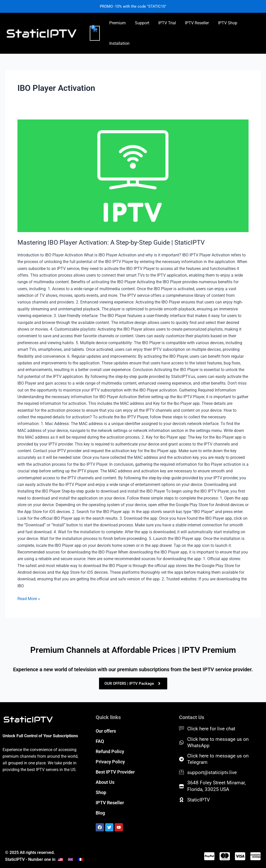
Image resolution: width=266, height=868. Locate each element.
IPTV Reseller (194, 23)
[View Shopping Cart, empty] (95, 33)
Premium (117, 23)
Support (141, 23)
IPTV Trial (165, 23)
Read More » (29, 598)
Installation (119, 43)
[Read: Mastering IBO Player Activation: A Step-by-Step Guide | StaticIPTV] (133, 176)
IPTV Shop (224, 23)
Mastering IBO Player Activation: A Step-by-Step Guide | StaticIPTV (115, 242)
